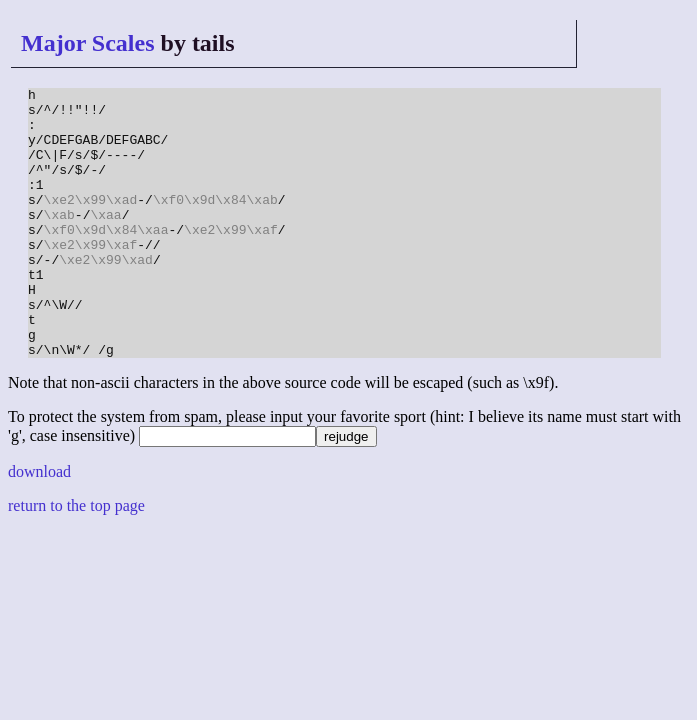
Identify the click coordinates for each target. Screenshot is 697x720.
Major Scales (88, 43)
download (39, 525)
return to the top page (76, 559)
